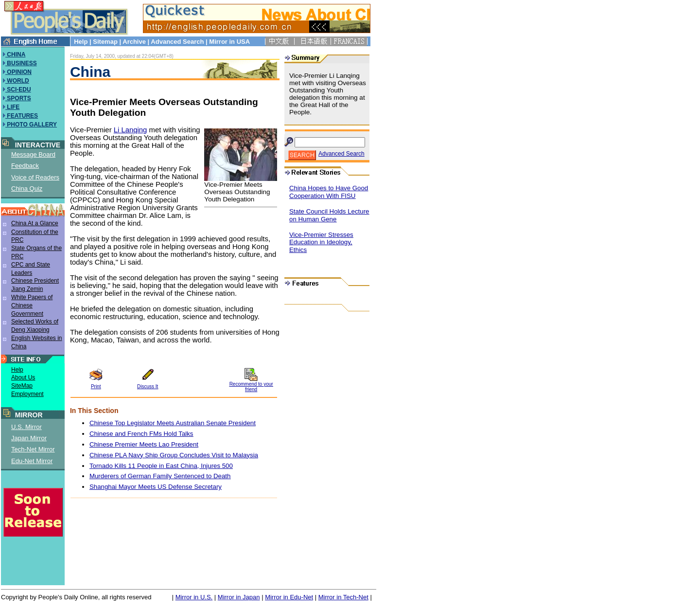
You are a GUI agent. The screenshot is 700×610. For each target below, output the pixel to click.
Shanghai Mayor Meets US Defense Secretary (156, 487)
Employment (27, 394)
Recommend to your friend (251, 387)
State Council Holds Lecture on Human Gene (329, 215)
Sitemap (105, 42)
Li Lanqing (131, 130)
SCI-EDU (18, 90)
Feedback (25, 166)
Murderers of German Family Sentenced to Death (160, 476)
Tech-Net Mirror (33, 449)
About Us (23, 377)
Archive (134, 42)
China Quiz (27, 188)
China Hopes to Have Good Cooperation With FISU (329, 192)
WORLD (17, 81)
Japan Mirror (29, 438)
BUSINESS (21, 63)
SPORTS (18, 98)
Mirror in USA (229, 42)
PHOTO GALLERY (31, 125)
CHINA (15, 54)
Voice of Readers (35, 177)
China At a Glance (35, 223)
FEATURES (22, 116)
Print (96, 386)
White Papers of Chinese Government (32, 305)
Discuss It (148, 386)
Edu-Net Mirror (32, 461)
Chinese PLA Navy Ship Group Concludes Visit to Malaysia (174, 455)
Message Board (33, 154)
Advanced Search (177, 42)
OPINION (18, 72)
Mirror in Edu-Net (289, 597)
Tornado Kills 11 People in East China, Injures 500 (161, 466)
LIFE (12, 107)
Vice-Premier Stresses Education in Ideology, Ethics (321, 242)
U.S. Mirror (26, 427)
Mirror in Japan (239, 597)
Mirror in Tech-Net (343, 597)
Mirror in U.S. (194, 597)
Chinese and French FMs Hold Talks (141, 434)
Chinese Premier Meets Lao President (144, 444)
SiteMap (22, 386)
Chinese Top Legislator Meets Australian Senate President (173, 423)
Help (81, 42)
